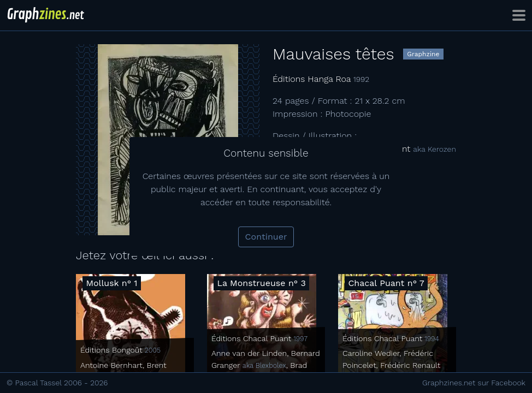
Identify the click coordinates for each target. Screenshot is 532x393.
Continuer (266, 237)
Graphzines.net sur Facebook (474, 383)
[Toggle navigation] (519, 15)
